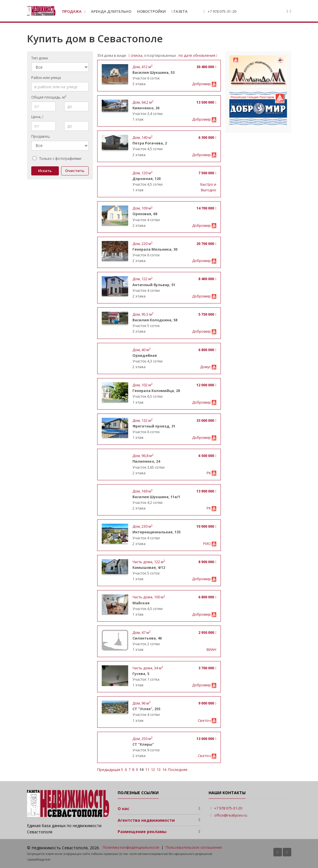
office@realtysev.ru (231, 815)
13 (159, 770)
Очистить (75, 171)
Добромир (202, 84)
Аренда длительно (111, 11)
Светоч (205, 721)
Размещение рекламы (142, 832)
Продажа (72, 11)
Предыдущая (109, 770)
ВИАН (211, 650)
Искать (45, 171)
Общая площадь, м (49, 97)
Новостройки (151, 11)
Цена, (37, 117)
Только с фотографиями (57, 159)
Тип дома (40, 58)
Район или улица (46, 78)
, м (142, 67)
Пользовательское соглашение (194, 847)
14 (164, 770)
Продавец (40, 136)
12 (153, 770)
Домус (206, 367)
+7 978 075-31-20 (222, 11)
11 (147, 770)
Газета (179, 11)
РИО (207, 544)
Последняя (178, 770)
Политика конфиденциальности (131, 847)
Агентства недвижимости (146, 820)
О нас (123, 809)
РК (209, 473)
